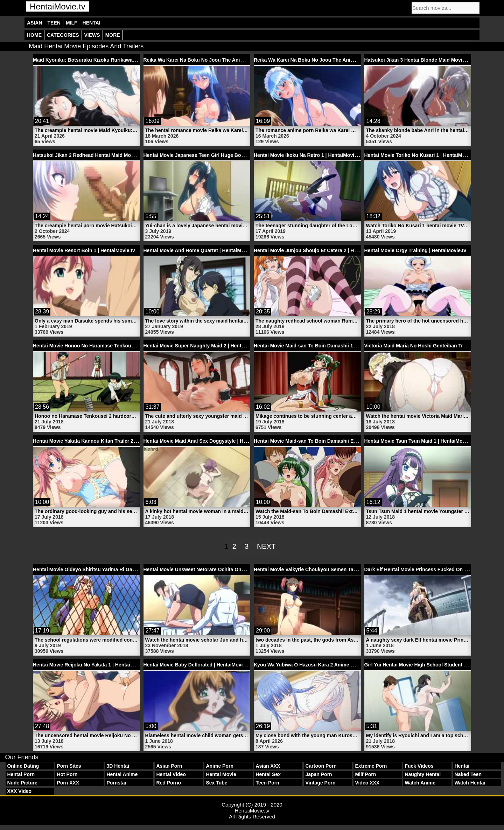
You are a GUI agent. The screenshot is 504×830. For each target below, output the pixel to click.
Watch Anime (420, 783)
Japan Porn (318, 774)
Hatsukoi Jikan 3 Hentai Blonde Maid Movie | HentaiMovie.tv (434, 60)
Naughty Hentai (423, 774)
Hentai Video (171, 774)
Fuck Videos (419, 766)
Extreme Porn (371, 766)
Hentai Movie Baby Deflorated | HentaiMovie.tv (197, 665)
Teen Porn (267, 783)
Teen (54, 23)
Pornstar (117, 783)
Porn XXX (68, 783)
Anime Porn (220, 766)
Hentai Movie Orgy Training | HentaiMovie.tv (415, 250)
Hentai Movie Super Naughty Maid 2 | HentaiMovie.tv (204, 346)
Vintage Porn (320, 783)
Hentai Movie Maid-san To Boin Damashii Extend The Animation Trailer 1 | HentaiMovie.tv (357, 441)
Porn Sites (69, 766)
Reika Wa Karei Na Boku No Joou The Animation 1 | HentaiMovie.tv (331, 60)
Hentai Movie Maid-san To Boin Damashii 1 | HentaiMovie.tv (323, 346)
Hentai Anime (122, 774)
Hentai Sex (268, 774)
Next (266, 546)
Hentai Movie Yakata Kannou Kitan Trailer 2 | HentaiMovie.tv (102, 441)
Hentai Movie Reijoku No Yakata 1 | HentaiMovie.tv (91, 665)
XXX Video (19, 791)
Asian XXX (268, 766)
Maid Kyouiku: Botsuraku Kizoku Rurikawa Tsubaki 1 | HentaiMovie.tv (114, 60)
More (113, 35)
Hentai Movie (221, 774)
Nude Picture (22, 783)
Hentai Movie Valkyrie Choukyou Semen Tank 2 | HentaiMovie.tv (328, 569)
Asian (35, 23)
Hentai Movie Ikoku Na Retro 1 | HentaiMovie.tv (308, 155)
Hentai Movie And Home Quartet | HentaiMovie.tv (200, 250)
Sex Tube (216, 783)
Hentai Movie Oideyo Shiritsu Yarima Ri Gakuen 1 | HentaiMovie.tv (110, 569)
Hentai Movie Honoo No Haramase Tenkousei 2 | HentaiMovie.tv (107, 346)
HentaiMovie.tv (58, 6)
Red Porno (169, 783)
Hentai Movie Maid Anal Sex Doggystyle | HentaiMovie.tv (209, 441)
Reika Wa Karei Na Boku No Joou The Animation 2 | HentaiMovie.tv (221, 60)
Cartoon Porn (321, 766)
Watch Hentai (470, 783)
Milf (72, 23)
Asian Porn (169, 766)
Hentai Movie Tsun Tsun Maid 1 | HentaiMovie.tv (420, 441)
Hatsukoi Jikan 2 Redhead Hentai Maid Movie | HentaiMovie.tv (105, 155)
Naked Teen (468, 774)
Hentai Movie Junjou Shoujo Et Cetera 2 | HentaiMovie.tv (319, 250)
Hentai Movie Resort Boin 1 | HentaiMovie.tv (84, 250)
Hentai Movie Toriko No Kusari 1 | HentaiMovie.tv (421, 155)
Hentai (92, 23)
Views (92, 35)
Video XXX (367, 783)
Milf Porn (365, 774)
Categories (63, 35)
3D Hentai (118, 766)
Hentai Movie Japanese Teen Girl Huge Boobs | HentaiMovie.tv (216, 155)
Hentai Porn (21, 774)
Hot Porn (67, 774)
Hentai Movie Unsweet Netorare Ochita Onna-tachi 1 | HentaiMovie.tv (223, 569)
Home (34, 35)
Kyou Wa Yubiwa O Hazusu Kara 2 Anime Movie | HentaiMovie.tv (328, 665)
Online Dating (23, 766)
